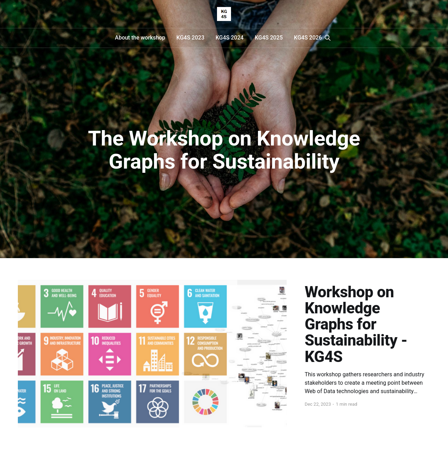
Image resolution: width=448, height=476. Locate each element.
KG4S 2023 (190, 38)
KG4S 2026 (308, 38)
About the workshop (140, 38)
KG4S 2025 (269, 38)
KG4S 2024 (230, 38)
